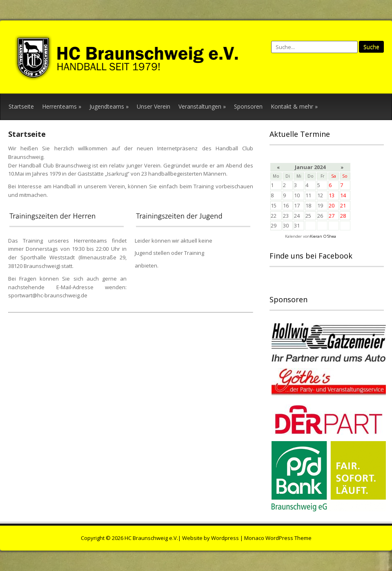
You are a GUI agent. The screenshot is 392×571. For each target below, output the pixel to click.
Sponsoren (248, 106)
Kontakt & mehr (294, 106)
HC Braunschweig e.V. (151, 538)
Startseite (21, 106)
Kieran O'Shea (323, 236)
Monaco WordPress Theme (278, 538)
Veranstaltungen (202, 106)
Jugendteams (109, 106)
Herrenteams (62, 106)
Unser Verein (154, 106)
